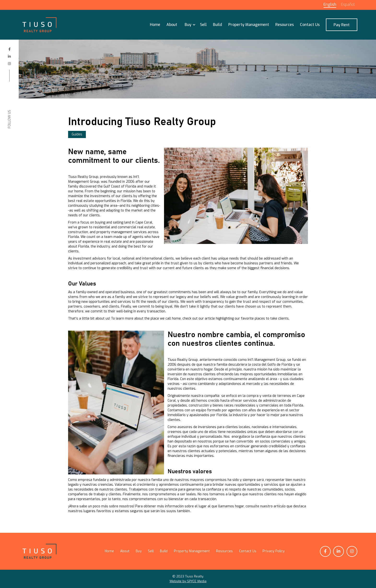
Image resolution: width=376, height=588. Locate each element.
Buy (139, 551)
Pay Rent (342, 25)
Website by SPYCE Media (188, 581)
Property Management (249, 25)
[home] (39, 25)
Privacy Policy (274, 551)
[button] (189, 25)
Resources (285, 25)
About (172, 25)
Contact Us (310, 25)
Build (217, 25)
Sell (203, 25)
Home (155, 25)
